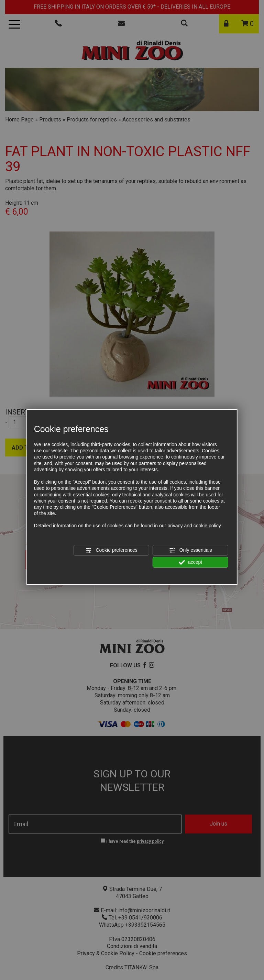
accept (190, 562)
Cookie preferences (112, 550)
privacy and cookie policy (194, 526)
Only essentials (191, 550)
